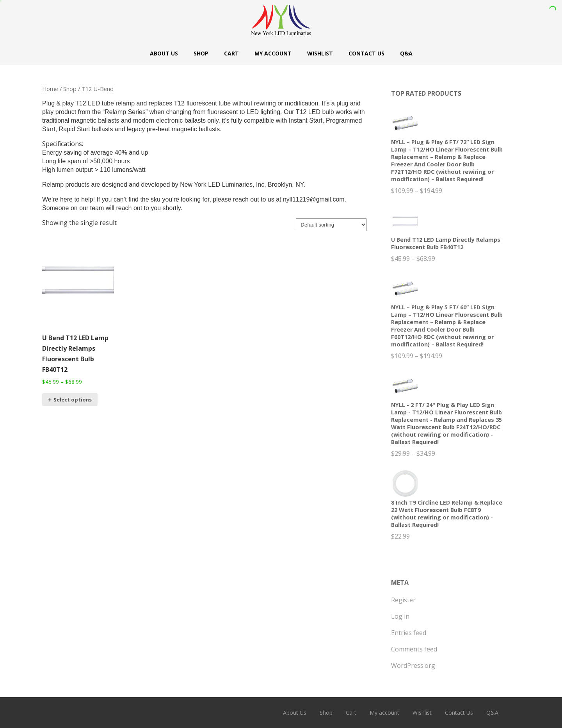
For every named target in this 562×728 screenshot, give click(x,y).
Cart (231, 53)
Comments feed (414, 649)
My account (273, 53)
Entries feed (409, 633)
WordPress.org (413, 666)
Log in (400, 616)
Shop (201, 53)
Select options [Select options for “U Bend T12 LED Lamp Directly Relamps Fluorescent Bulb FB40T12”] (73, 400)
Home (50, 89)
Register (403, 600)
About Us (164, 53)
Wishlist (320, 53)
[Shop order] (331, 225)
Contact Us (366, 53)
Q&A (406, 53)
